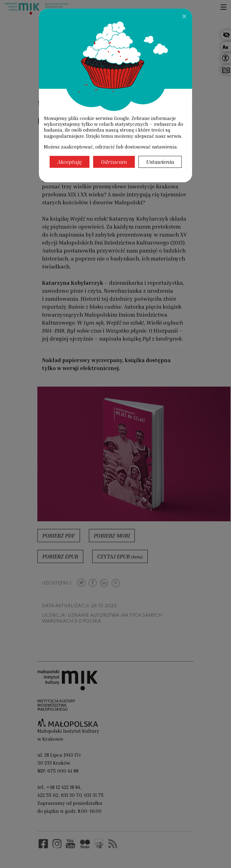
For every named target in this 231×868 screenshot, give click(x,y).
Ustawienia (160, 162)
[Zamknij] (184, 16)
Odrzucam (114, 162)
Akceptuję (70, 162)
